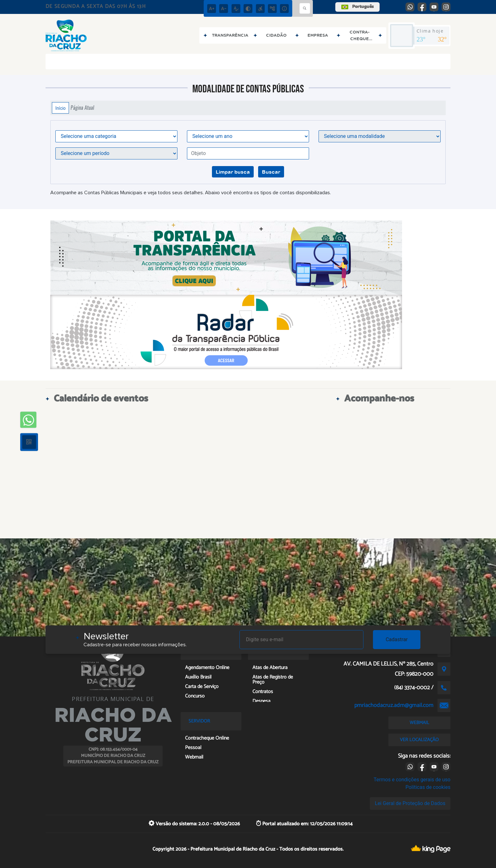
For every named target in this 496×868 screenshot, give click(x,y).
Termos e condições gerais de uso (412, 780)
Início (60, 108)
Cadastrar (397, 639)
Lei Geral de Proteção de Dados (410, 803)
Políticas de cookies (428, 787)
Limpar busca (233, 172)
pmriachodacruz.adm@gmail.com (394, 705)
